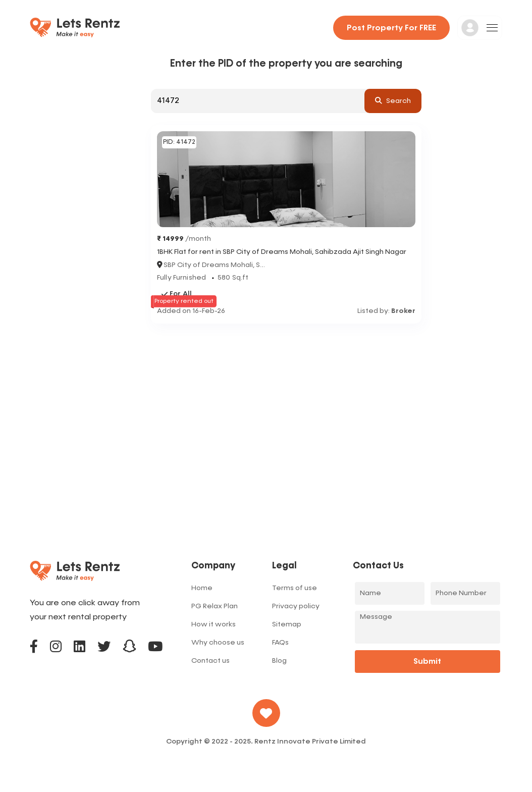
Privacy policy (296, 606)
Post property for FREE (391, 28)
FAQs (280, 643)
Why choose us (218, 643)
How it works (214, 624)
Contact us (210, 661)
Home (202, 588)
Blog (279, 661)
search (393, 100)
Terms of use (295, 588)
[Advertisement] (286, 399)
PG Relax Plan (215, 606)
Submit (427, 662)
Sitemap (287, 624)
